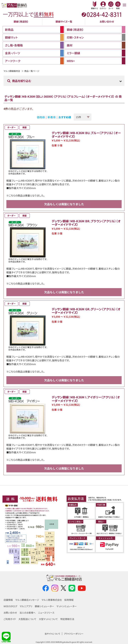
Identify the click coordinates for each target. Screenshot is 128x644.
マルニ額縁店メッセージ (27, 600)
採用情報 (69, 600)
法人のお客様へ (28, 613)
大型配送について (27, 619)
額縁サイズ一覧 (64, 22)
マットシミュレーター (67, 606)
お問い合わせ (107, 22)
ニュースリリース (46, 613)
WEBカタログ (10, 606)
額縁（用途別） (21, 22)
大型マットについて (48, 619)
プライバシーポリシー (74, 634)
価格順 (41, 117)
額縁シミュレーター (44, 606)
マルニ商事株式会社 (52, 600)
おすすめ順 (65, 117)
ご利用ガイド (10, 619)
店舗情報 (8, 600)
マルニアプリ (26, 606)
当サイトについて (52, 634)
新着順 (52, 117)
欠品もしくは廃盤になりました (64, 204)
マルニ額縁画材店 (12, 71)
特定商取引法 (67, 619)
